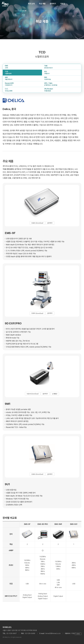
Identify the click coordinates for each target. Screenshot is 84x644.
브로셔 (37, 223)
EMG (22, 67)
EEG (62, 73)
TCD (22, 73)
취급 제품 (42, 4)
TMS (62, 67)
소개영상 (56, 394)
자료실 (63, 4)
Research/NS (22, 84)
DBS (62, 78)
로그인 (78, 634)
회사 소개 (31, 4)
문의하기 (53, 4)
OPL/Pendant (62, 90)
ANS (22, 78)
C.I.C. (22, 90)
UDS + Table (62, 84)
